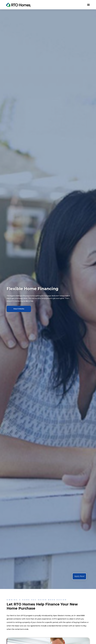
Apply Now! (79, 576)
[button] (88, 5)
